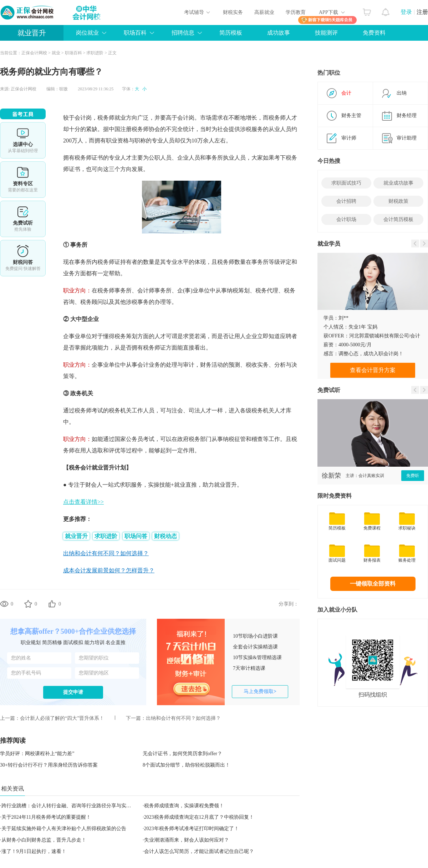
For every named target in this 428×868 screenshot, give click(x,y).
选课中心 (23, 140)
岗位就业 (87, 33)
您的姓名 (21, 658)
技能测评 (326, 33)
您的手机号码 (26, 673)
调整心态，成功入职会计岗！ (371, 354)
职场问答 (136, 536)
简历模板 (231, 33)
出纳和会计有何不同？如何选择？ (183, 718)
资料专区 (23, 180)
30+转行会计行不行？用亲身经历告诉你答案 (49, 765)
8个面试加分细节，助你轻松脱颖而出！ (186, 765)
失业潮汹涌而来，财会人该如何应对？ (187, 840)
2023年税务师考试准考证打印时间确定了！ (192, 829)
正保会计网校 (34, 53)
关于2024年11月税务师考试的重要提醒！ (46, 817)
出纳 (402, 93)
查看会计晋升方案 (373, 370)
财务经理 (407, 116)
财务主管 (351, 116)
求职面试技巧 (346, 183)
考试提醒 (23, 258)
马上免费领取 (260, 691)
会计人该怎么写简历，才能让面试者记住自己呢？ (199, 851)
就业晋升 (32, 33)
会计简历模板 (398, 219)
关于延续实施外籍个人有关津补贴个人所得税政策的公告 (64, 829)
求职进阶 (95, 53)
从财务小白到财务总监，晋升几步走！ (44, 840)
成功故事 (279, 33)
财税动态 (165, 536)
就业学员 (329, 244)
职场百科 (135, 33)
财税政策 (398, 201)
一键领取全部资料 (373, 584)
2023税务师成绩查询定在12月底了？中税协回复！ (199, 817)
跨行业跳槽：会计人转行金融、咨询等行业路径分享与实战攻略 (71, 806)
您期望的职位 (94, 658)
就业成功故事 (398, 183)
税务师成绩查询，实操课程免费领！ (184, 806)
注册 (422, 12)
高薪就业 (264, 12)
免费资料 (374, 33)
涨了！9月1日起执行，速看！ (34, 851)
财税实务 (233, 12)
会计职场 (346, 219)
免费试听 (23, 219)
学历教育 (296, 12)
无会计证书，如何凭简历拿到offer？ (182, 754)
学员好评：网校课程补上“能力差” (37, 754)
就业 (56, 53)
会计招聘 (346, 201)
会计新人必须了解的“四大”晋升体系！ (62, 718)
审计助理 (407, 138)
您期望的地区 (94, 673)
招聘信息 (183, 33)
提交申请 (73, 692)
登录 (406, 12)
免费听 (413, 476)
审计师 (349, 138)
